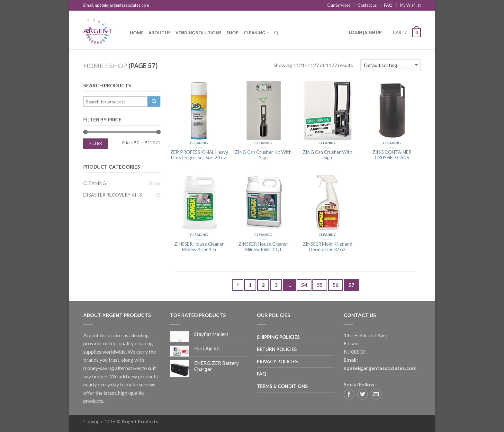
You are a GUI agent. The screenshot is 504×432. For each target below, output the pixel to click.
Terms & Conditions (282, 386)
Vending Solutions (198, 33)
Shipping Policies (278, 337)
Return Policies (277, 349)
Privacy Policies (277, 361)
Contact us (367, 5)
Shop (233, 33)
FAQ (388, 5)
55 (320, 285)
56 (336, 285)
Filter (96, 143)
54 (304, 285)
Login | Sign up (365, 32)
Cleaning (254, 33)
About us (160, 33)
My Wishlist (410, 5)
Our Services (339, 5)
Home (137, 33)
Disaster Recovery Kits (113, 195)
